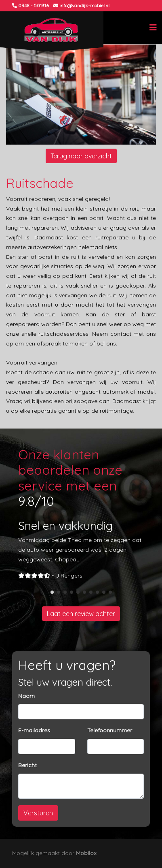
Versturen (38, 813)
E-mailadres (34, 730)
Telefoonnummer (110, 730)
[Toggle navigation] (153, 28)
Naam (26, 696)
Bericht (27, 765)
